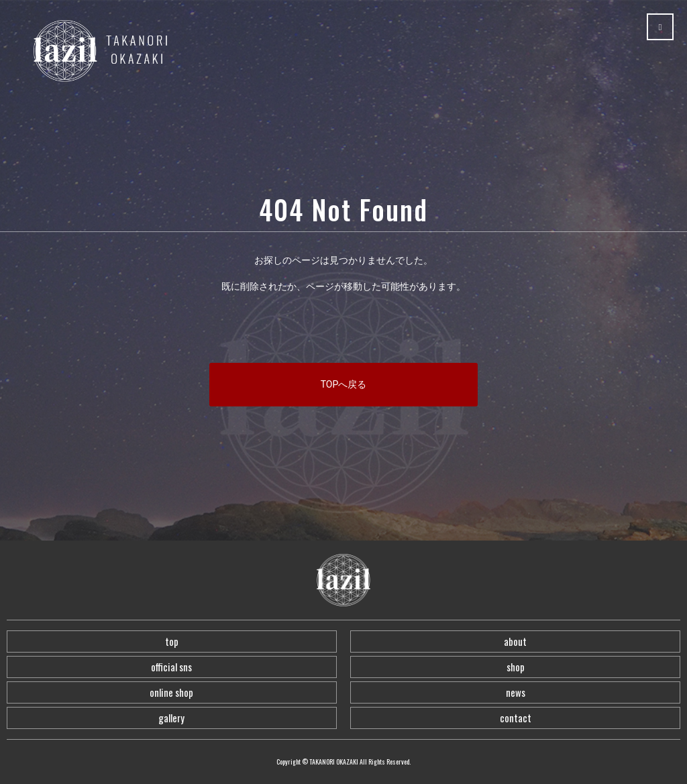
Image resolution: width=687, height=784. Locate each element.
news (516, 692)
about (515, 641)
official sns (171, 667)
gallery (171, 718)
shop (516, 667)
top (172, 641)
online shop (171, 692)
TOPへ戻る (344, 384)
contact (516, 718)
